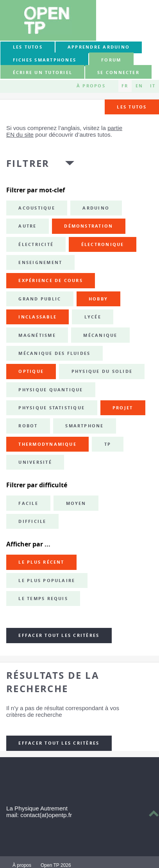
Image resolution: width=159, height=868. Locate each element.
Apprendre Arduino (99, 47)
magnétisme (37, 335)
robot (28, 426)
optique (31, 371)
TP (108, 444)
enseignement (40, 262)
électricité (36, 244)
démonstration (88, 226)
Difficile (32, 521)
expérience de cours (51, 280)
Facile (28, 503)
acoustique (37, 208)
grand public (40, 299)
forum (111, 60)
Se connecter (118, 72)
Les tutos (28, 47)
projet (123, 408)
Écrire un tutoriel (43, 72)
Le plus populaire (47, 580)
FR (125, 86)
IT (153, 86)
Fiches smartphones (45, 60)
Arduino (96, 208)
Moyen (76, 503)
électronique (103, 244)
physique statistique (52, 408)
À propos (91, 86)
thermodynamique (47, 444)
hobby (98, 299)
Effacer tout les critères (59, 635)
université (35, 462)
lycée (93, 317)
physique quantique (51, 390)
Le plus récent (41, 562)
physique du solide (102, 371)
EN (139, 86)
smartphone (84, 426)
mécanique (100, 335)
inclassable (38, 317)
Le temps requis (43, 599)
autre (27, 226)
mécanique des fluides (54, 353)
